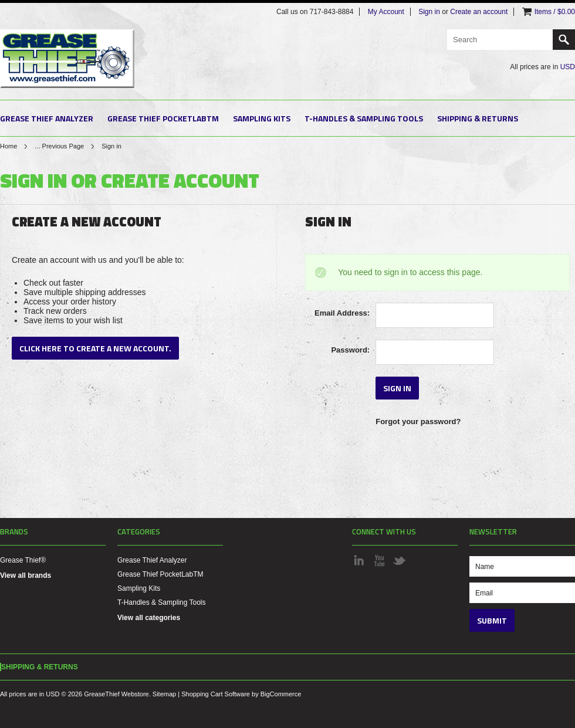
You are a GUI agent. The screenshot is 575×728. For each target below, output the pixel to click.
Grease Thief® (23, 560)
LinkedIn (359, 560)
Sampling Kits (262, 118)
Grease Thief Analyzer (47, 118)
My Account (386, 12)
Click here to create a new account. (95, 348)
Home (9, 146)
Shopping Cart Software (216, 694)
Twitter (399, 560)
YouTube (379, 560)
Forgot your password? (418, 421)
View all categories (149, 618)
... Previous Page (59, 146)
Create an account (479, 12)
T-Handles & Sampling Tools (364, 118)
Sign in (429, 12)
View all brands (26, 575)
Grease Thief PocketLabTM (163, 118)
